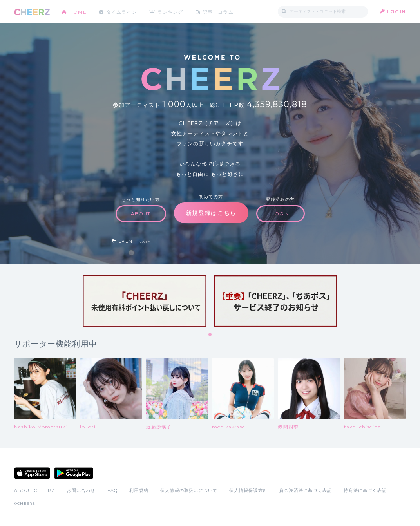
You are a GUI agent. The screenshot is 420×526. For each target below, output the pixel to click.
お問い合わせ (81, 490)
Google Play (74, 473)
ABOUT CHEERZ (34, 490)
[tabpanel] (145, 301)
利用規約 (139, 490)
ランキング (171, 12)
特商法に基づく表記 (365, 490)
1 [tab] (210, 335)
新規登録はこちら (211, 213)
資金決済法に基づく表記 (306, 490)
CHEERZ (32, 12)
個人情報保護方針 (248, 490)
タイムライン (122, 12)
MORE (144, 242)
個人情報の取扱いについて (189, 490)
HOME (78, 12)
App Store (32, 473)
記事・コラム (219, 12)
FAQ (113, 490)
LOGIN (396, 12)
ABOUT (141, 214)
